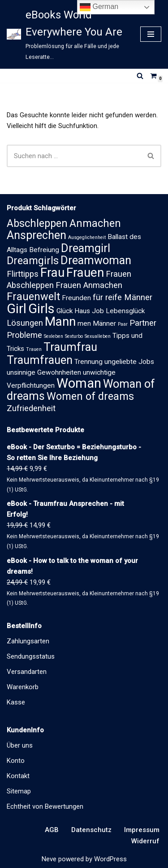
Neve (49, 859)
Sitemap (19, 791)
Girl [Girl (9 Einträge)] (17, 309)
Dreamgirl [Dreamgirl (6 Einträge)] (86, 248)
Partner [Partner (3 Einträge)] (143, 323)
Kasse (16, 702)
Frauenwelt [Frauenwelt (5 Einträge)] (33, 297)
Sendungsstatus (31, 656)
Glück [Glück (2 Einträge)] (65, 311)
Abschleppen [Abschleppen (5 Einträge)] (37, 223)
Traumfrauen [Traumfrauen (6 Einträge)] (40, 360)
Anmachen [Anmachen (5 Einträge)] (95, 223)
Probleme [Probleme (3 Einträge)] (24, 335)
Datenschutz (91, 830)
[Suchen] (140, 76)
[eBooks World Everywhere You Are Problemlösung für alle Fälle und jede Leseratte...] (67, 34)
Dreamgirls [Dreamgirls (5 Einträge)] (33, 261)
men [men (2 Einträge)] (84, 323)
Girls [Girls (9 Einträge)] (41, 309)
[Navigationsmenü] (151, 34)
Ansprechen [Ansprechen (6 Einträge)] (37, 235)
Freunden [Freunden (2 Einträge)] (76, 298)
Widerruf (145, 841)
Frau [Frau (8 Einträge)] (52, 272)
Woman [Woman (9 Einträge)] (79, 383)
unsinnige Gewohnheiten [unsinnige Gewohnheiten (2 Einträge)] (44, 372)
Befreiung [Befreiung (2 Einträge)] (44, 250)
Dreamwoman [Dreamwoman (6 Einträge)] (96, 260)
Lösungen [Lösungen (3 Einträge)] (25, 323)
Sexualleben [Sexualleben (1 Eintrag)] (98, 336)
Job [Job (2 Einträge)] (98, 311)
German (99, 7)
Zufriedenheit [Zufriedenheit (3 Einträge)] (31, 408)
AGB (52, 830)
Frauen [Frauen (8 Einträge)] (85, 272)
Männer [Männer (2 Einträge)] (104, 323)
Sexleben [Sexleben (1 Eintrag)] (54, 336)
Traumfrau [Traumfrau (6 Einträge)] (70, 347)
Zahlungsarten (28, 641)
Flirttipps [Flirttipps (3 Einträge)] (23, 274)
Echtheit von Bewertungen (45, 806)
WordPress (110, 859)
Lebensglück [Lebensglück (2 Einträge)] (125, 311)
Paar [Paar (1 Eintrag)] (123, 324)
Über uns (20, 745)
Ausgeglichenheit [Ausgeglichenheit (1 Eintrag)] (87, 237)
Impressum (142, 830)
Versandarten (27, 672)
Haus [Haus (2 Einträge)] (82, 311)
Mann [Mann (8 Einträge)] (60, 321)
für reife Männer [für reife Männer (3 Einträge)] (123, 297)
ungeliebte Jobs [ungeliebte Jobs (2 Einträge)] (129, 362)
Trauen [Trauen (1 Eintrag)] (34, 349)
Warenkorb (23, 687)
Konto (16, 761)
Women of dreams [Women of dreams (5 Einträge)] (90, 396)
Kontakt (18, 776)
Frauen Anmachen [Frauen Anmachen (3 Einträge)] (89, 285)
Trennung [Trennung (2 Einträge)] (88, 362)
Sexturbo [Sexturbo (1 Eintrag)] (74, 336)
